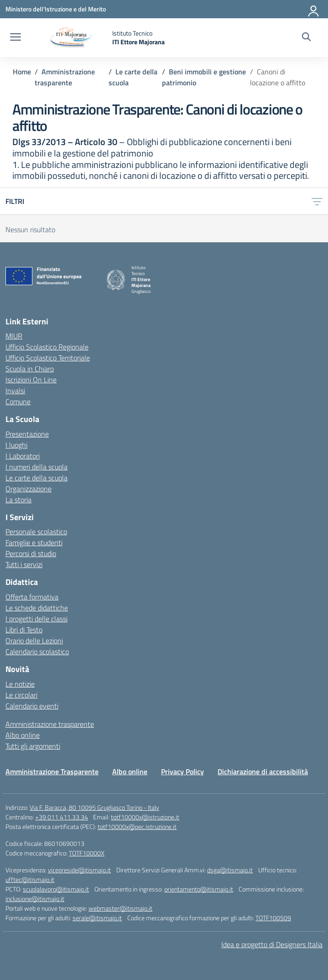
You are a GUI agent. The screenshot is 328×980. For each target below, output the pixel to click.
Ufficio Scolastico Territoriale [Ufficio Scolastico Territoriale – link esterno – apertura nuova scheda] (48, 358)
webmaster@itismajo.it (120, 908)
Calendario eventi (32, 706)
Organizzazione (29, 489)
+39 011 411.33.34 (62, 817)
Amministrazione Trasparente (52, 771)
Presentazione (27, 434)
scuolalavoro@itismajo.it (56, 889)
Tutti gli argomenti (33, 746)
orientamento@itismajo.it (199, 889)
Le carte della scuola (36, 478)
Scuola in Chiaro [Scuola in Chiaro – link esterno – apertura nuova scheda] (30, 369)
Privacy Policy (182, 771)
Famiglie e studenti (34, 542)
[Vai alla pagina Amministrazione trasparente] (65, 77)
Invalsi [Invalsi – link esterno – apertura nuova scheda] (15, 391)
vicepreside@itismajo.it (79, 870)
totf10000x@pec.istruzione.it (137, 826)
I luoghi (16, 445)
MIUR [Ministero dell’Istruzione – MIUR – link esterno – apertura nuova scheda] (14, 336)
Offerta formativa (32, 597)
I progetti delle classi (36, 619)
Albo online (23, 735)
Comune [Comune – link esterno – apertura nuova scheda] (18, 401)
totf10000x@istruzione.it (145, 817)
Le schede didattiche (37, 608)
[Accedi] (314, 9)
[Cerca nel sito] (306, 38)
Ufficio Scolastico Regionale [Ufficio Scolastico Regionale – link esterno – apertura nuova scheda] (47, 347)
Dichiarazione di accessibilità (263, 771)
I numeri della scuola (36, 467)
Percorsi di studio (31, 553)
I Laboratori (23, 456)
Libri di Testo (24, 630)
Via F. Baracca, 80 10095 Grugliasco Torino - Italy (94, 807)
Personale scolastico (36, 532)
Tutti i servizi (24, 564)
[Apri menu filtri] (317, 201)
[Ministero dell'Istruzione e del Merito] (56, 9)
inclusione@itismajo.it (35, 899)
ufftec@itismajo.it (30, 879)
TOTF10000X (87, 853)
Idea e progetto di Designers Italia (272, 944)
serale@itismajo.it (97, 918)
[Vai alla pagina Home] (22, 72)
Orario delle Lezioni (34, 641)
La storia (18, 500)
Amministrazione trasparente (50, 724)
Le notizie (20, 684)
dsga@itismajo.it (230, 870)
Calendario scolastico (37, 652)
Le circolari (21, 695)
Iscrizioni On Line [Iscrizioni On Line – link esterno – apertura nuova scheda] (31, 380)
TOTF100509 (273, 918)
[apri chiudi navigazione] (16, 38)
